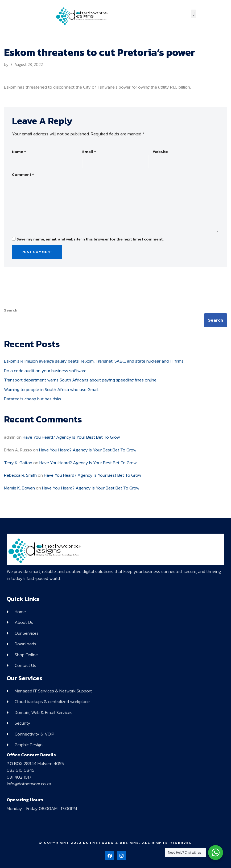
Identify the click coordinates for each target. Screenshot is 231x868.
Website (160, 152)
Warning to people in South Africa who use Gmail (51, 389)
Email (89, 152)
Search (11, 310)
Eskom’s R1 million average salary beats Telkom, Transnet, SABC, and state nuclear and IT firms (94, 361)
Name (19, 152)
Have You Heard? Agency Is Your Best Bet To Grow (71, 437)
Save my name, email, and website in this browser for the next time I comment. (90, 239)
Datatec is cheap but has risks (33, 399)
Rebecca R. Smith (20, 475)
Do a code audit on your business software (45, 371)
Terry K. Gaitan (18, 463)
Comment (23, 175)
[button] (194, 14)
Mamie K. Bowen (19, 488)
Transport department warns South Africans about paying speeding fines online (80, 380)
